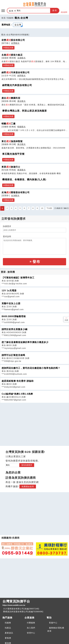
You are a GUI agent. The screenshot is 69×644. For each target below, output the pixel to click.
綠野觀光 (21, 76)
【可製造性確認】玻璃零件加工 (18, 278)
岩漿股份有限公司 (13, 40)
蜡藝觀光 (21, 127)
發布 (36, 262)
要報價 (8, 638)
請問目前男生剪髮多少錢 (15, 329)
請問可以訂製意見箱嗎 (13, 355)
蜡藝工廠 (9, 124)
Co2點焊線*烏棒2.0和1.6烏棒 (17, 394)
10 (42, 208)
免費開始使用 (28, 487)
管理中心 (31, 633)
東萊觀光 (21, 170)
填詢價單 (64, 11)
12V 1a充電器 (9, 291)
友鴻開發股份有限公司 (16, 192)
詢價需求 (7, 226)
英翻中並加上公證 (11, 303)
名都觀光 (21, 58)
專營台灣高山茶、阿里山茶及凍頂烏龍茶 (25, 111)
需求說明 (7, 236)
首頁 (3, 18)
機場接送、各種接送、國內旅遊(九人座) (24, 180)
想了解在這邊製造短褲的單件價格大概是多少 (25, 342)
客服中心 (53, 623)
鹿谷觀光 (21, 101)
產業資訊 (9, 633)
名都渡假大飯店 (12, 55)
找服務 (10, 18)
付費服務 (31, 623)
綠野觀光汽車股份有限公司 (17, 85)
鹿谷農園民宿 (11, 98)
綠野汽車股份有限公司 (16, 72)
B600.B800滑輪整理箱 (14, 316)
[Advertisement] (35, 422)
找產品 (8, 628)
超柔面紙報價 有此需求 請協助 (18, 381)
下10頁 (49, 208)
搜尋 (55, 10)
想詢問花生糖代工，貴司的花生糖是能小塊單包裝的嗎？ (31, 368)
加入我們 (31, 628)
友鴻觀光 (15, 196)
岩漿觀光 (15, 43)
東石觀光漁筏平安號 (13, 154)
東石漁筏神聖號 (12, 141)
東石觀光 (21, 144)
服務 (11, 11)
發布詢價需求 (27, 465)
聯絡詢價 (9, 48)
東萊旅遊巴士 (11, 167)
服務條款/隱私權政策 (56, 629)
